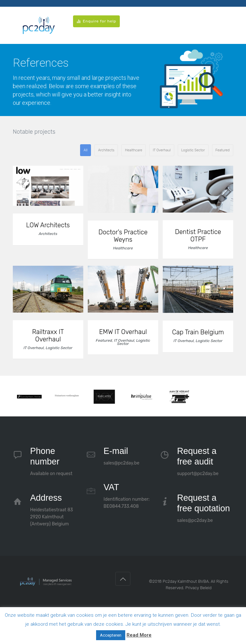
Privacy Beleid (198, 588)
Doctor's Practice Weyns (123, 236)
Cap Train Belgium (198, 332)
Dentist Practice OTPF (198, 236)
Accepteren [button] (111, 635)
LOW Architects (48, 225)
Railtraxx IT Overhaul (48, 336)
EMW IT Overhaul (123, 332)
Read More (139, 635)
